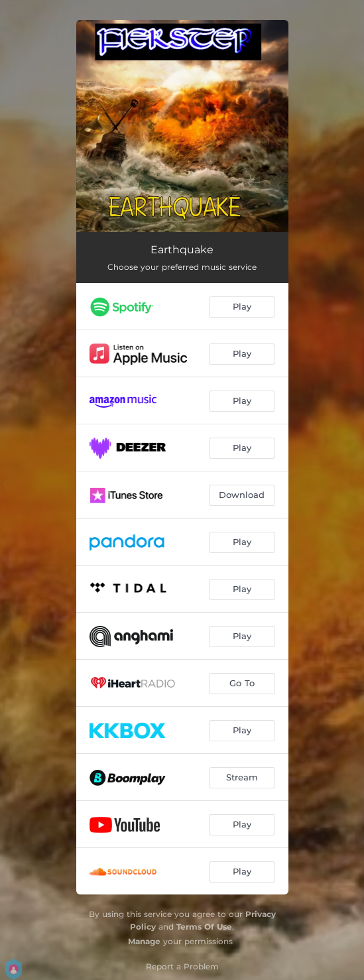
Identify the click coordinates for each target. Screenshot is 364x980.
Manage (144, 941)
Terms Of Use (204, 927)
